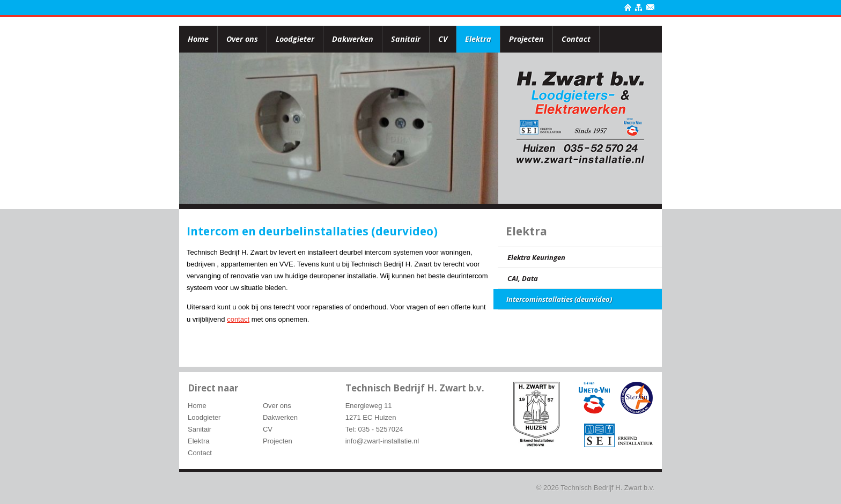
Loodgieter (295, 39)
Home (198, 39)
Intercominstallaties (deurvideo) (559, 299)
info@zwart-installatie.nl (382, 441)
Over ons (242, 39)
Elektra (478, 39)
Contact (576, 39)
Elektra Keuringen (536, 257)
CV (443, 39)
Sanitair (406, 39)
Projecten (526, 39)
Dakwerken (353, 39)
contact (238, 319)
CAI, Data (523, 278)
